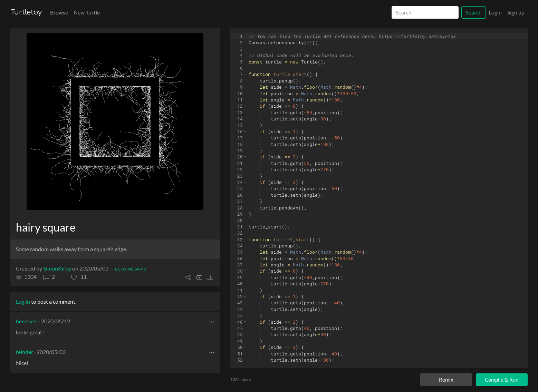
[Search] (425, 13)
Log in (23, 301)
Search (474, 12)
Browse (59, 12)
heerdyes (27, 321)
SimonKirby (57, 268)
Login (495, 12)
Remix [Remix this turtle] (446, 380)
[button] (79, 277)
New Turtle (87, 12)
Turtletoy (26, 12)
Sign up (516, 12)
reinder (25, 352)
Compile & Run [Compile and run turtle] (502, 380)
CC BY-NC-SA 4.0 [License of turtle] (131, 269)
